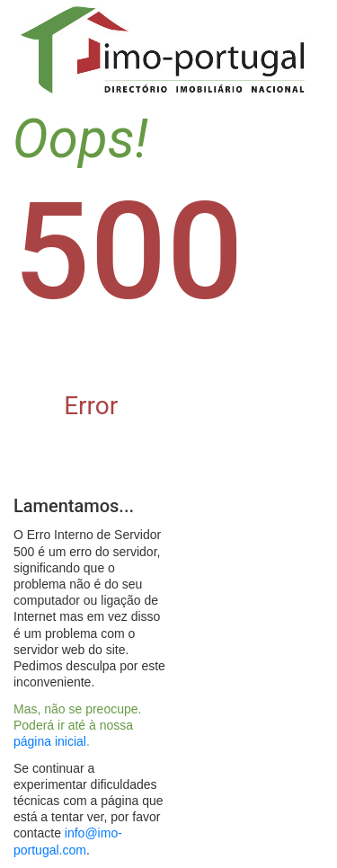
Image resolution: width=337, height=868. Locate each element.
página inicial (50, 741)
